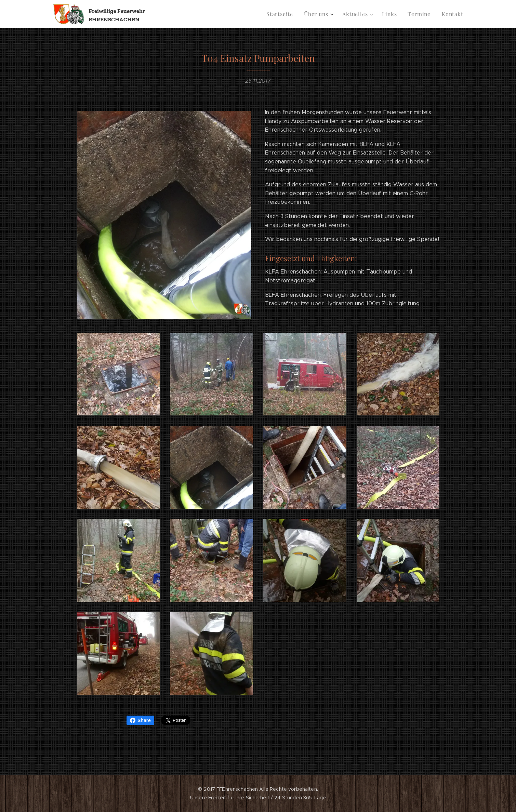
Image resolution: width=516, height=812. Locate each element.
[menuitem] (286, 14)
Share (140, 720)
